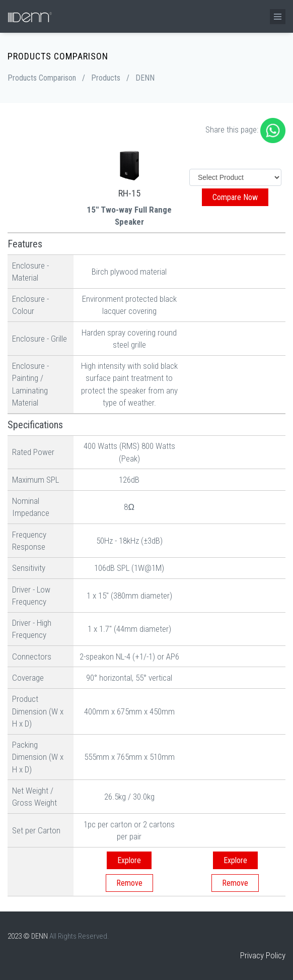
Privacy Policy (263, 955)
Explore (129, 860)
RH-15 (129, 193)
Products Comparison (42, 78)
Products (106, 78)
